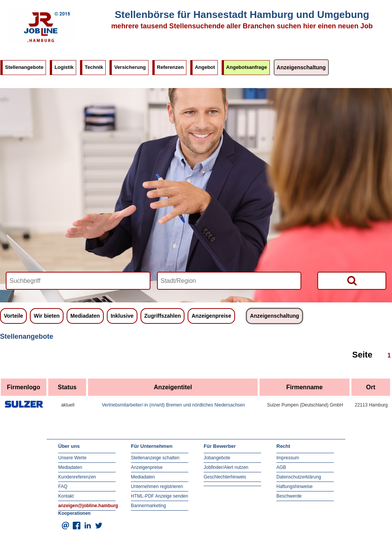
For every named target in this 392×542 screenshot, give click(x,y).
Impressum (288, 458)
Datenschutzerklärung (299, 477)
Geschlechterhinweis (225, 477)
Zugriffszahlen (163, 316)
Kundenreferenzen (77, 477)
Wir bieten (47, 316)
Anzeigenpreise (211, 316)
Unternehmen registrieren (157, 486)
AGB (281, 467)
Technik (94, 67)
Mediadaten (85, 316)
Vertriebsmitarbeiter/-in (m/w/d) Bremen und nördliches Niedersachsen (173, 405)
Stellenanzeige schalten (155, 458)
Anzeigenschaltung (301, 67)
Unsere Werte (72, 458)
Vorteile (13, 316)
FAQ (63, 486)
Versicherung (130, 67)
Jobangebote (217, 458)
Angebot (205, 67)
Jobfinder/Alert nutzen (226, 467)
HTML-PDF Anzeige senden (159, 496)
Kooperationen (74, 513)
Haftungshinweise (295, 486)
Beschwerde (289, 496)
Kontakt (66, 496)
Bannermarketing (148, 506)
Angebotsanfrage (247, 67)
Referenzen (170, 67)
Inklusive (122, 316)
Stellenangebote (24, 67)
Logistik (64, 67)
